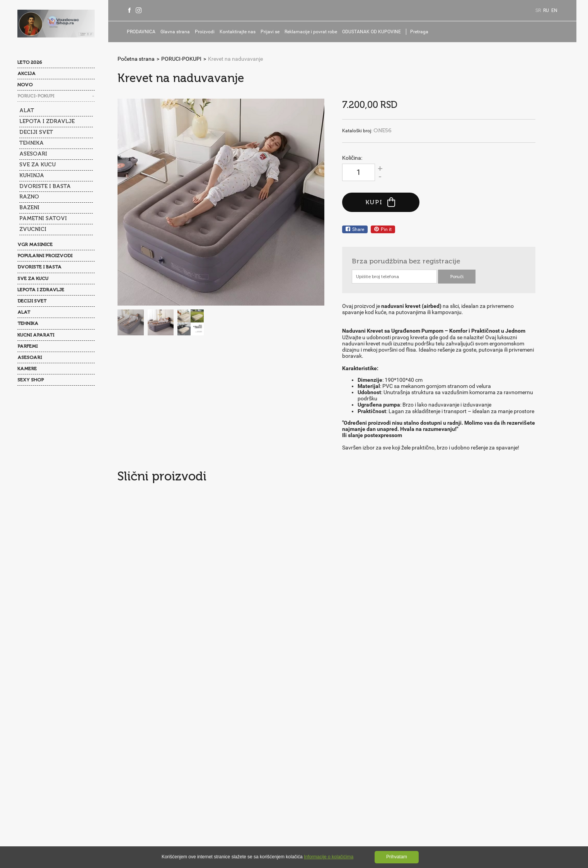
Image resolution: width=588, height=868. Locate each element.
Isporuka (137, 771)
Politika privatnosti (186, 755)
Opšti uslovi (141, 755)
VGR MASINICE (35, 244)
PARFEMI (27, 346)
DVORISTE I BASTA (45, 186)
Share (355, 229)
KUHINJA (32, 175)
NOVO (25, 85)
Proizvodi (205, 32)
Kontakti (257, 740)
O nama (136, 740)
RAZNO (29, 197)
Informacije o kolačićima (329, 857)
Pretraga (419, 32)
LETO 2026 (30, 62)
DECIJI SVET (36, 132)
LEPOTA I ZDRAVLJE (47, 121)
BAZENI (29, 208)
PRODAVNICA (141, 32)
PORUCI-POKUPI (36, 96)
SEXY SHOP (31, 380)
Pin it (383, 229)
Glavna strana (175, 32)
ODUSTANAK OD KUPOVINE (372, 32)
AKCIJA (26, 73)
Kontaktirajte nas (238, 32)
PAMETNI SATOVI (43, 218)
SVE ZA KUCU (37, 165)
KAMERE (27, 369)
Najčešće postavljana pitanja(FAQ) (196, 740)
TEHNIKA (32, 143)
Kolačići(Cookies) (238, 755)
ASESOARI (33, 154)
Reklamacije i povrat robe (311, 32)
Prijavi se (270, 32)
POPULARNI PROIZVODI (45, 256)
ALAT (27, 110)
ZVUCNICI (33, 229)
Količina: (352, 158)
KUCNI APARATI (36, 335)
